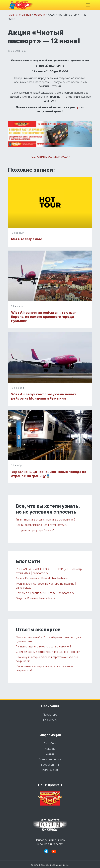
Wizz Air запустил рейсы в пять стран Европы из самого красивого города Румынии (44, 317)
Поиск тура (50, 715)
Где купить (50, 720)
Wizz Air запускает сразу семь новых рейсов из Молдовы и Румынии (44, 396)
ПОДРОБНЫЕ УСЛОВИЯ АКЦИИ (50, 157)
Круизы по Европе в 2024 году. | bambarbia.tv (45, 593)
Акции (50, 754)
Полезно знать (50, 770)
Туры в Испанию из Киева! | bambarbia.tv (42, 578)
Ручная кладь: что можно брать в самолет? (44, 646)
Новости (39, 15)
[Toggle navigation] (88, 5)
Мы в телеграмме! (27, 239)
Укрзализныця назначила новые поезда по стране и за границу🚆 (49, 474)
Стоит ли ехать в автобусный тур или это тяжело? (48, 652)
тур (78, 107)
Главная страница (19, 15)
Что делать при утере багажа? (35, 530)
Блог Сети (50, 743)
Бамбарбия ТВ (50, 765)
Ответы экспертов (50, 759)
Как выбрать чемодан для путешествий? (42, 525)
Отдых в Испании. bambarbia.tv (35, 598)
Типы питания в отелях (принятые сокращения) (46, 520)
